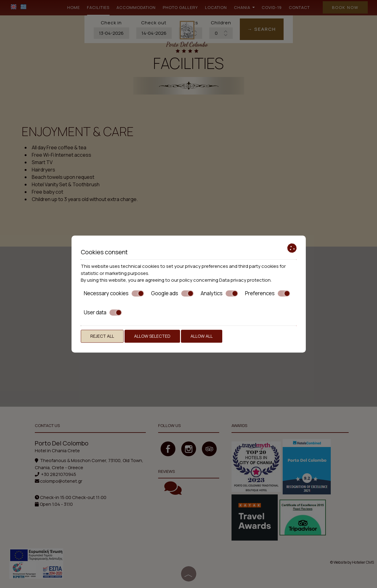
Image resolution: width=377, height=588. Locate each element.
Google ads (172, 293)
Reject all (102, 336)
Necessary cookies (114, 293)
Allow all (202, 336)
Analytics (219, 293)
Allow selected (152, 336)
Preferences (268, 293)
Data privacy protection (245, 280)
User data (103, 312)
